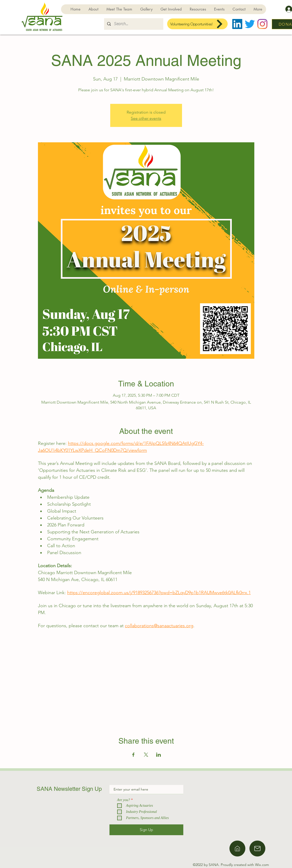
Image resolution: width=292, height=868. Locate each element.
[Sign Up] (146, 830)
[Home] (237, 849)
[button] (171, 9)
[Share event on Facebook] (133, 755)
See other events (146, 118)
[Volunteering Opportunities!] (197, 24)
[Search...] (133, 24)
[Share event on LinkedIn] (159, 755)
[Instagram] (262, 24)
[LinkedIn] (237, 24)
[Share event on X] (146, 755)
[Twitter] (250, 24)
